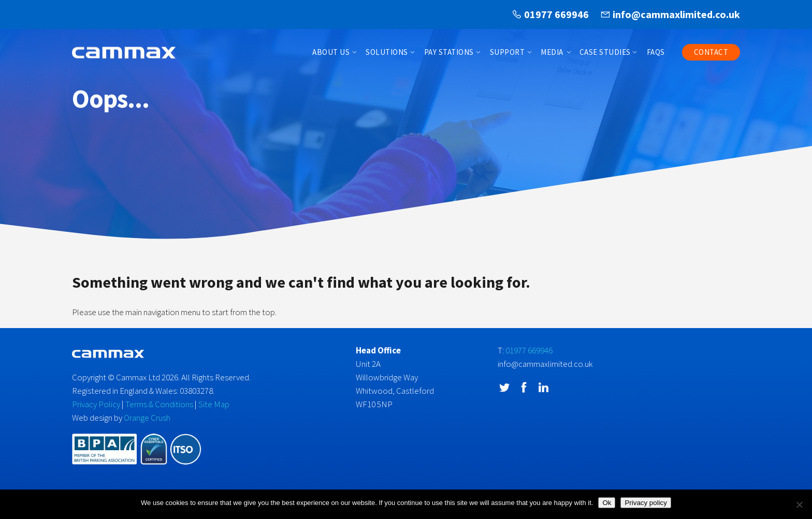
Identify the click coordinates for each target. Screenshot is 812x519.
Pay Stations (449, 52)
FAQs (656, 52)
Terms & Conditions (159, 404)
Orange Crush (147, 418)
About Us (331, 52)
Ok (607, 503)
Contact (711, 52)
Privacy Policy (96, 404)
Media (552, 52)
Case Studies (605, 52)
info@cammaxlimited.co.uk (676, 14)
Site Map (214, 404)
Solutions (387, 52)
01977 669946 (556, 14)
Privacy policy (646, 503)
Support (508, 52)
